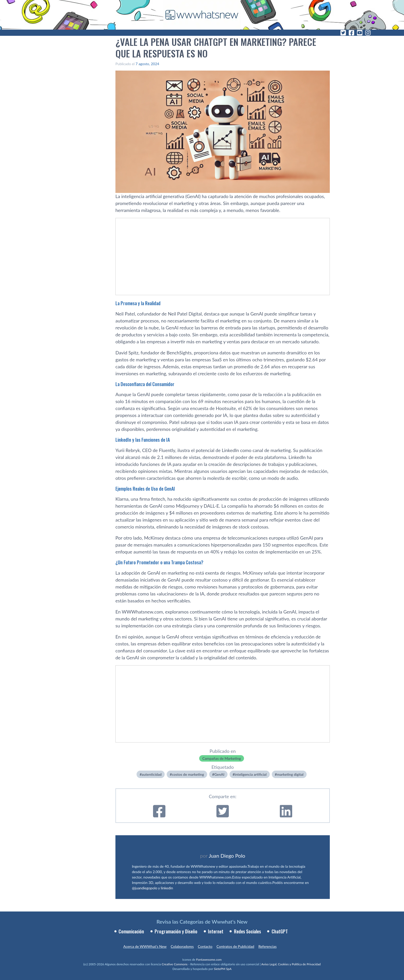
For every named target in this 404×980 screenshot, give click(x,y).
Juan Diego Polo (227, 856)
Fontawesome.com (209, 960)
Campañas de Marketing (222, 758)
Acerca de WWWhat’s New (145, 946)
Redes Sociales (247, 931)
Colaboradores (182, 946)
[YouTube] (360, 33)
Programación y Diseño (176, 931)
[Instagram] (368, 33)
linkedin (167, 888)
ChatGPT (280, 931)
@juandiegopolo (145, 888)
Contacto (205, 946)
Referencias (268, 946)
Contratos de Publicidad (235, 946)
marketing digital (290, 774)
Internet (216, 931)
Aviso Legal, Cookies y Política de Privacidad (291, 964)
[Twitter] (343, 33)
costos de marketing (188, 774)
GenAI (219, 774)
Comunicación (131, 931)
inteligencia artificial (251, 774)
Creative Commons (175, 964)
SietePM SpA (223, 969)
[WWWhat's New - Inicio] (202, 15)
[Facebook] (351, 33)
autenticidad (152, 774)
